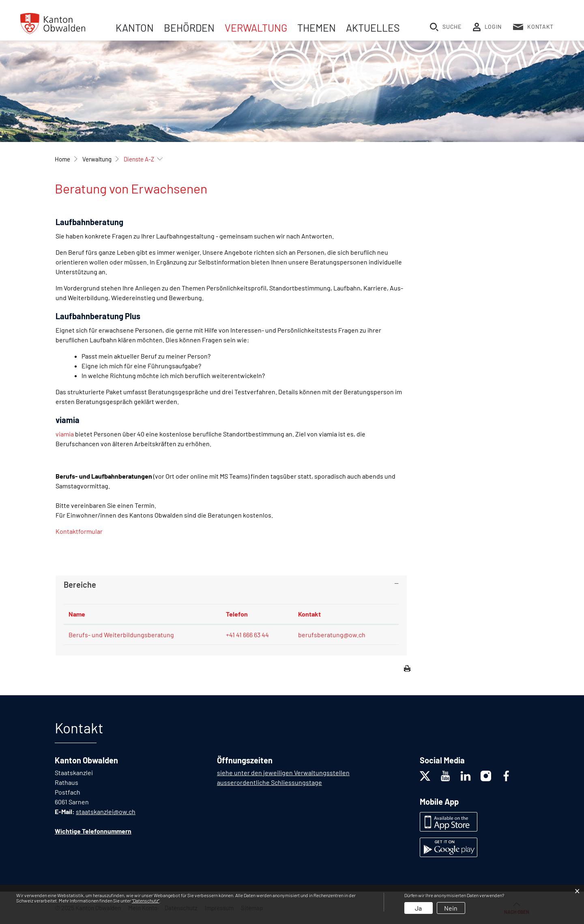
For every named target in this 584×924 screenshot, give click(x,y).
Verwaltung (256, 28)
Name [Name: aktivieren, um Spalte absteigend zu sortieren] (77, 614)
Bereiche (80, 584)
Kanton (135, 28)
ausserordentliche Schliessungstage (269, 782)
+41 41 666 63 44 (247, 635)
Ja (418, 908)
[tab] (231, 584)
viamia (65, 434)
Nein (451, 908)
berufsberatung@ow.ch (332, 635)
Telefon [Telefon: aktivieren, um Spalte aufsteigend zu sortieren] (237, 614)
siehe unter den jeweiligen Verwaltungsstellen (283, 773)
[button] (97, 159)
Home (62, 159)
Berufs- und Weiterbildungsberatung (121, 635)
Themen (317, 28)
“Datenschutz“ (146, 900)
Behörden (189, 28)
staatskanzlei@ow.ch (106, 811)
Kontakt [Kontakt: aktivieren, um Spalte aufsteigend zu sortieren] (309, 614)
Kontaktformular (79, 531)
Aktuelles (373, 28)
